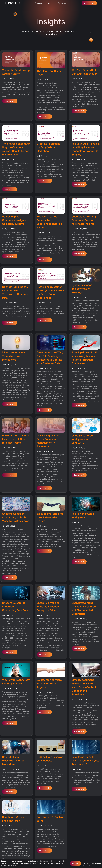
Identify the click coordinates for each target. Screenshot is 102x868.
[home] (13, 3)
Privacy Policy (61, 863)
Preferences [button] (96, 863)
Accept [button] (75, 863)
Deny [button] (86, 863)
